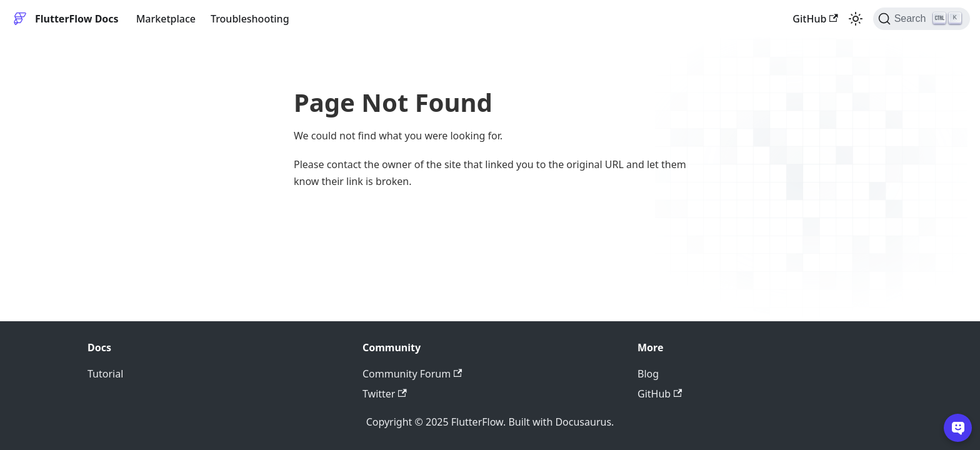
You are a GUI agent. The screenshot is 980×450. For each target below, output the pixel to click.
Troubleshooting (250, 19)
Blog (648, 374)
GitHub (815, 19)
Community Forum (412, 374)
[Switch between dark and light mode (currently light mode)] (856, 19)
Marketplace (166, 19)
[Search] (922, 19)
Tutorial (105, 374)
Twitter (385, 394)
